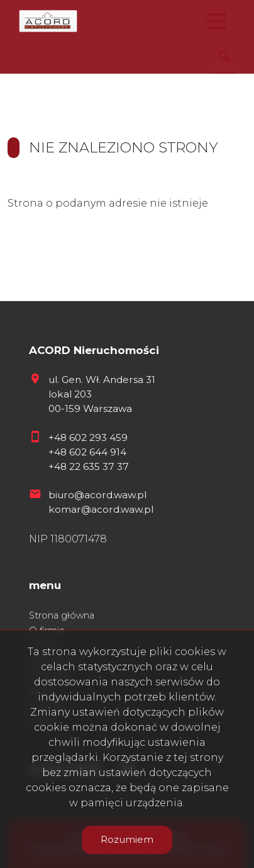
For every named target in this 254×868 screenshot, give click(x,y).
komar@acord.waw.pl (101, 509)
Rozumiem (127, 839)
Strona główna (62, 615)
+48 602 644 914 (87, 452)
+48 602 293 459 (88, 437)
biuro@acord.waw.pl (97, 495)
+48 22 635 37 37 (89, 466)
